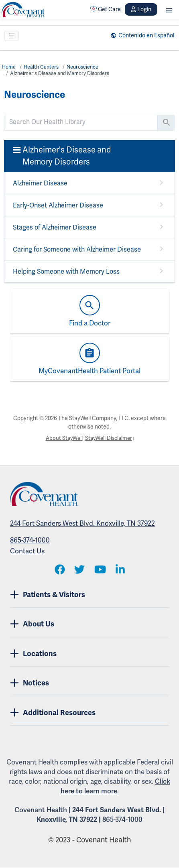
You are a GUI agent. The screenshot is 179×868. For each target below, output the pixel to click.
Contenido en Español (144, 35)
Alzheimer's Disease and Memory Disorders (61, 73)
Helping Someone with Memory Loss (66, 272)
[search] (81, 122)
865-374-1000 (30, 541)
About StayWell (63, 438)
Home (9, 67)
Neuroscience (84, 67)
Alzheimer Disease (40, 183)
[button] (169, 9)
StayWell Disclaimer (109, 438)
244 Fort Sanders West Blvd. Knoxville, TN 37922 (82, 524)
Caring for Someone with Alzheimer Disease (77, 250)
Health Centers (42, 67)
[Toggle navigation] (12, 36)
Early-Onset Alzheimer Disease (58, 205)
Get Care (106, 9)
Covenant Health (41, 810)
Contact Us (27, 552)
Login (141, 9)
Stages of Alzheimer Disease (55, 228)
